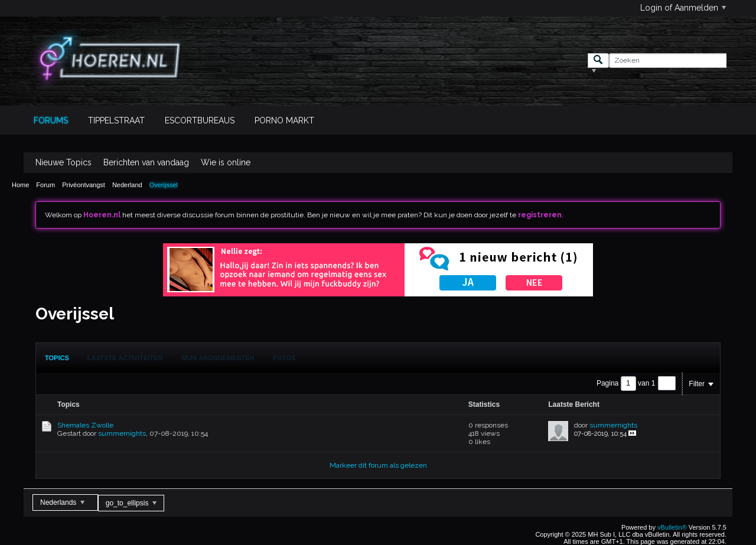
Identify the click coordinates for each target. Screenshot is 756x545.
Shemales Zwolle (85, 425)
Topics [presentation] (57, 358)
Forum (45, 185)
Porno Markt (284, 120)
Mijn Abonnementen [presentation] (218, 358)
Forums (51, 120)
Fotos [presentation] (285, 358)
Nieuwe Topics (63, 162)
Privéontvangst (84, 185)
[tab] (57, 358)
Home (20, 185)
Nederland (127, 185)
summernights (122, 433)
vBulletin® (672, 527)
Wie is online (226, 162)
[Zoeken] (668, 61)
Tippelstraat (116, 120)
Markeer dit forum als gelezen (378, 465)
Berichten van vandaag (146, 162)
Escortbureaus (200, 120)
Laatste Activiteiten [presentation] (125, 358)
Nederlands (62, 502)
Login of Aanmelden (683, 8)
